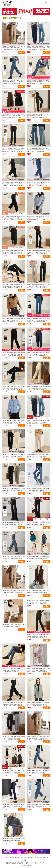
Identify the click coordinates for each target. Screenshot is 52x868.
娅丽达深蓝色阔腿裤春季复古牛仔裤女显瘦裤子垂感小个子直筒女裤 (38, 422)
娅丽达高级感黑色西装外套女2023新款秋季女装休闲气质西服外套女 (38, 670)
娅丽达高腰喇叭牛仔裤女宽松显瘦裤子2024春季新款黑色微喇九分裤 (38, 490)
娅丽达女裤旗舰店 (18, 863)
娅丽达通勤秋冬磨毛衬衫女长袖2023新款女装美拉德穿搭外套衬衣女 (14, 320)
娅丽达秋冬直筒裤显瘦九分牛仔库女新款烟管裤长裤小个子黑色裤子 (38, 772)
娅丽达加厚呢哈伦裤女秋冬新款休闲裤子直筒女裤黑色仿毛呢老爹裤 (38, 636)
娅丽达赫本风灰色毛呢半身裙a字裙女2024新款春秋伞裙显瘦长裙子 (13, 772)
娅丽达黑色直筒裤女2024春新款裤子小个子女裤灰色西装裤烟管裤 (14, 738)
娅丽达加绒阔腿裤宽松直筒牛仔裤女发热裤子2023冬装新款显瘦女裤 (38, 320)
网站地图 (31, 857)
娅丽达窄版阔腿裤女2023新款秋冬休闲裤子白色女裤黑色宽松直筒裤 (38, 524)
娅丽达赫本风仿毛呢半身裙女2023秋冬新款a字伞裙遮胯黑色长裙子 (14, 116)
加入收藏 (45, 857)
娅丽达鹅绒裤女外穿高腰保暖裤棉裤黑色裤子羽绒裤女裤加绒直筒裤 (14, 286)
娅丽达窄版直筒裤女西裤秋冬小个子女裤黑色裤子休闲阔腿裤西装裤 (14, 490)
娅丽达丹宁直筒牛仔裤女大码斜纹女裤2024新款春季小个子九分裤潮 (38, 602)
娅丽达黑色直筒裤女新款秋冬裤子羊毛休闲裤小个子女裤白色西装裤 (14, 456)
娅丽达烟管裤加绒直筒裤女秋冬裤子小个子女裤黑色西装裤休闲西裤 (38, 116)
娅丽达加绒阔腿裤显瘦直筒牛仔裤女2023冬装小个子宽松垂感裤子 (38, 150)
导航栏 (47, 3)
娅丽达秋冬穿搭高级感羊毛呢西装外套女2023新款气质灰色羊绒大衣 (38, 704)
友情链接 (23, 857)
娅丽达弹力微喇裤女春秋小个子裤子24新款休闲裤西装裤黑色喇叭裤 (14, 524)
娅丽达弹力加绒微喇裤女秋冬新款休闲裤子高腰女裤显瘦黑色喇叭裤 (38, 252)
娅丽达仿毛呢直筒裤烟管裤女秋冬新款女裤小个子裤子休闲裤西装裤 (38, 456)
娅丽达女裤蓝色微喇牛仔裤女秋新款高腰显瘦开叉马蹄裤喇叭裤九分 (14, 806)
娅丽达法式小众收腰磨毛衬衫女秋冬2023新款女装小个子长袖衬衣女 (14, 422)
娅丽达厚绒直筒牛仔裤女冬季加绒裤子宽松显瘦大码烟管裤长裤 (14, 670)
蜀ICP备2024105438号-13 (39, 863)
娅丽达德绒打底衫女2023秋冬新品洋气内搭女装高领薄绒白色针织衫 (38, 558)
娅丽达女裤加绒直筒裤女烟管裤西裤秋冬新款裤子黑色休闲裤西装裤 (14, 150)
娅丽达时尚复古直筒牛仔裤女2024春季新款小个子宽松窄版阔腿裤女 (14, 558)
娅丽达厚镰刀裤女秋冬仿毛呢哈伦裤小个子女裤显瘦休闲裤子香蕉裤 (14, 218)
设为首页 (38, 857)
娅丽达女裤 (9, 857)
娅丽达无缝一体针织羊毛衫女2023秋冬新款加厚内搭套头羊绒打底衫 (14, 626)
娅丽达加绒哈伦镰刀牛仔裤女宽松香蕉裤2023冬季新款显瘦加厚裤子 (14, 82)
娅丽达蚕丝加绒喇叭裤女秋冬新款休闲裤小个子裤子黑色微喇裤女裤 (14, 388)
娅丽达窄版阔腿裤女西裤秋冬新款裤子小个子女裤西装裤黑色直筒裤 (38, 388)
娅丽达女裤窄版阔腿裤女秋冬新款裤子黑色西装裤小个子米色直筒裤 (14, 48)
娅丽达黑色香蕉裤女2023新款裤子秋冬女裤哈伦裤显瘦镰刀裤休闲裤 (14, 184)
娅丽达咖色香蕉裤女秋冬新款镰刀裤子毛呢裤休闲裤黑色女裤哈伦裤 (14, 704)
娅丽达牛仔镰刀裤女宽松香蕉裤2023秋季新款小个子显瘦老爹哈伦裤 (38, 184)
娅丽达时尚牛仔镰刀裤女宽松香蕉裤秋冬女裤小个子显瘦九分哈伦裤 (38, 806)
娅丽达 (17, 857)
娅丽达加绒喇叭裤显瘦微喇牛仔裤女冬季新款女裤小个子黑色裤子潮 (38, 82)
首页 (3, 857)
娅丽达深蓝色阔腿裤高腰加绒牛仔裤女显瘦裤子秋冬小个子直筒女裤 (38, 48)
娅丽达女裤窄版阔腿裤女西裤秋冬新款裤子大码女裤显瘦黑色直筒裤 (14, 354)
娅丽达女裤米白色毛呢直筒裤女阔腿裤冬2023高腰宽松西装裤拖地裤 (38, 738)
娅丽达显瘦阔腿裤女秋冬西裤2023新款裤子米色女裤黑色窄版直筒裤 (38, 286)
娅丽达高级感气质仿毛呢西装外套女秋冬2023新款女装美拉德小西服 (38, 592)
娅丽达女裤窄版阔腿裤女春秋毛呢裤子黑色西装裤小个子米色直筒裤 (14, 592)
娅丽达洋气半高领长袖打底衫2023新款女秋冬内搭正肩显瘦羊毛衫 (14, 840)
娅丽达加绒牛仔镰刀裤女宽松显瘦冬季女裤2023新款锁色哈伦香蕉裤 (38, 354)
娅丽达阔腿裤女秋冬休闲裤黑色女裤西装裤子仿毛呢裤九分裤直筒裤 (14, 252)
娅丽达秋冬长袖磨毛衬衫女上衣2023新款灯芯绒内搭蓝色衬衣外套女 (38, 218)
